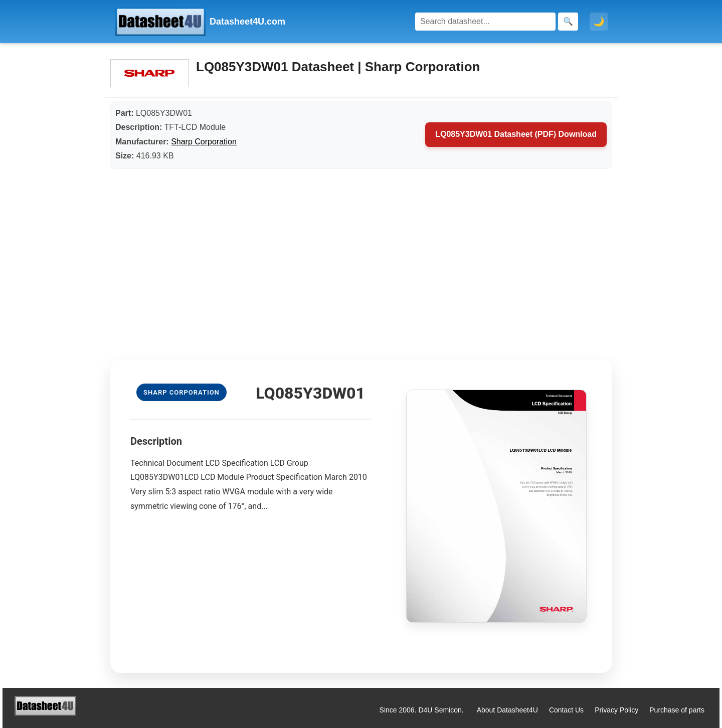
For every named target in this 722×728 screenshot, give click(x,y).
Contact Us (566, 710)
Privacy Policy (616, 710)
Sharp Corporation (204, 142)
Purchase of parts (677, 710)
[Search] (485, 22)
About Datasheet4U (507, 710)
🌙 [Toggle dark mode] (599, 22)
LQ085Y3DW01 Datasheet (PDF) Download (516, 134)
